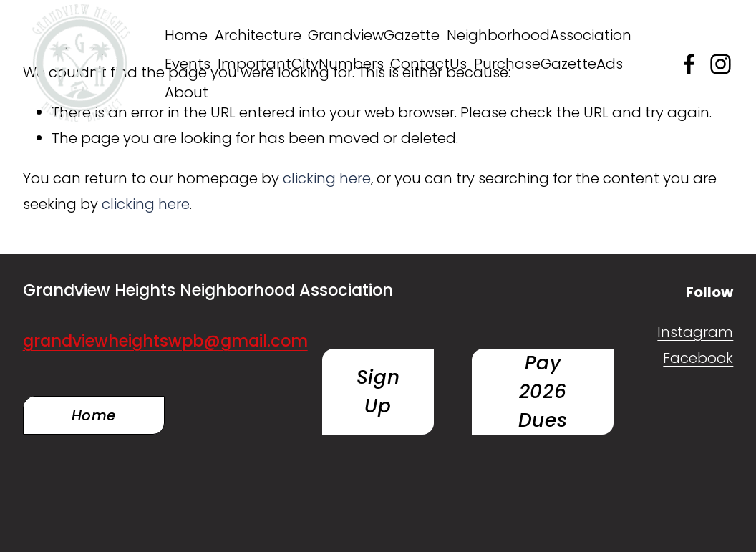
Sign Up (378, 391)
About (186, 92)
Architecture (258, 35)
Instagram (695, 332)
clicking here (327, 178)
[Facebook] (689, 64)
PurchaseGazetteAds (548, 64)
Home (186, 35)
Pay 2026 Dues (543, 391)
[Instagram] (721, 64)
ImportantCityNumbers (301, 64)
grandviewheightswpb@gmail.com (165, 341)
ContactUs (428, 64)
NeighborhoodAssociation (539, 35)
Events (188, 64)
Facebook (698, 358)
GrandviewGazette (374, 35)
